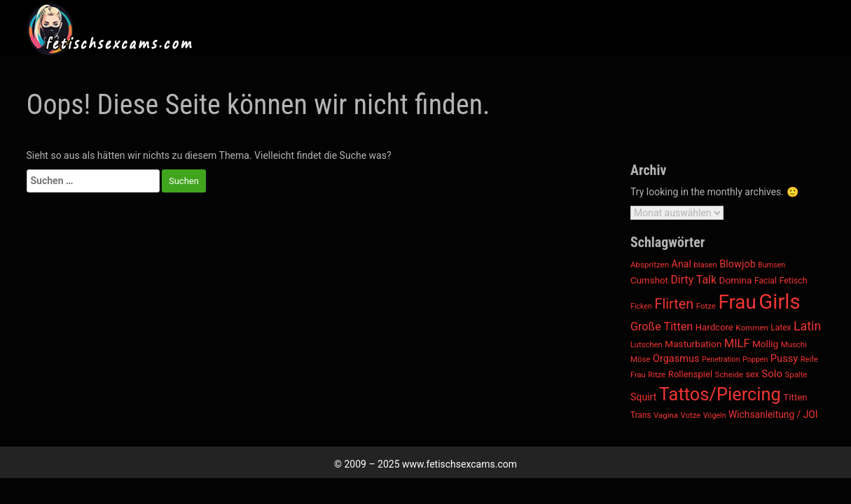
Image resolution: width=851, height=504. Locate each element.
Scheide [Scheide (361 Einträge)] (729, 374)
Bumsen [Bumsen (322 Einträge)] (772, 265)
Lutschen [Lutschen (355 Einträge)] (646, 345)
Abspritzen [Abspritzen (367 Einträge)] (650, 265)
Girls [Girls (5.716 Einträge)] (779, 302)
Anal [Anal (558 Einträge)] (682, 264)
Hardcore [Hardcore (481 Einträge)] (714, 327)
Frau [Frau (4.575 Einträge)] (737, 302)
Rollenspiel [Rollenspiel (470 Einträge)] (690, 374)
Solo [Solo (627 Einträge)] (772, 374)
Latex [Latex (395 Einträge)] (781, 328)
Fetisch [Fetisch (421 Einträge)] (793, 280)
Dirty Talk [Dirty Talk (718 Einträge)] (693, 280)
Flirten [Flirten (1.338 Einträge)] (674, 304)
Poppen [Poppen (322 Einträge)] (755, 359)
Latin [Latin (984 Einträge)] (807, 326)
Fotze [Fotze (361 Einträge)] (706, 306)
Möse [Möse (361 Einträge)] (640, 359)
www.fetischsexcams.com (459, 464)
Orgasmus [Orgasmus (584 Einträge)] (676, 359)
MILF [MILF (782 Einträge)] (737, 343)
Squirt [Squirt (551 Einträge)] (643, 397)
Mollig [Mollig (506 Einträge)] (765, 344)
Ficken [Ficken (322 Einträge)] (641, 306)
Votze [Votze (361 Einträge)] (690, 415)
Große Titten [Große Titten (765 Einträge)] (662, 327)
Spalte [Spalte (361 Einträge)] (796, 374)
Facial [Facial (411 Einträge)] (766, 281)
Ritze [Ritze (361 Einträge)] (657, 374)
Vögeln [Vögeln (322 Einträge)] (715, 415)
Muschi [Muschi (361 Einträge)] (794, 344)
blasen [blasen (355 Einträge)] (705, 265)
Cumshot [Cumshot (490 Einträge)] (649, 280)
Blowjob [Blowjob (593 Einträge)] (738, 264)
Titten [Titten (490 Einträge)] (795, 397)
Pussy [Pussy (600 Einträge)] (784, 358)
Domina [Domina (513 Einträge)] (735, 280)
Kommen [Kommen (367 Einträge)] (752, 328)
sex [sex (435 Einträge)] (752, 374)
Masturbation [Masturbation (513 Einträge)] (693, 344)
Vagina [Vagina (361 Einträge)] (666, 415)
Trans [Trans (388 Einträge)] (641, 415)
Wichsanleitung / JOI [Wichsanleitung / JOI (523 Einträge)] (773, 414)
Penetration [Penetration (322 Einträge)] (721, 359)
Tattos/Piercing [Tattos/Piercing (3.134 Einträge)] (720, 394)
